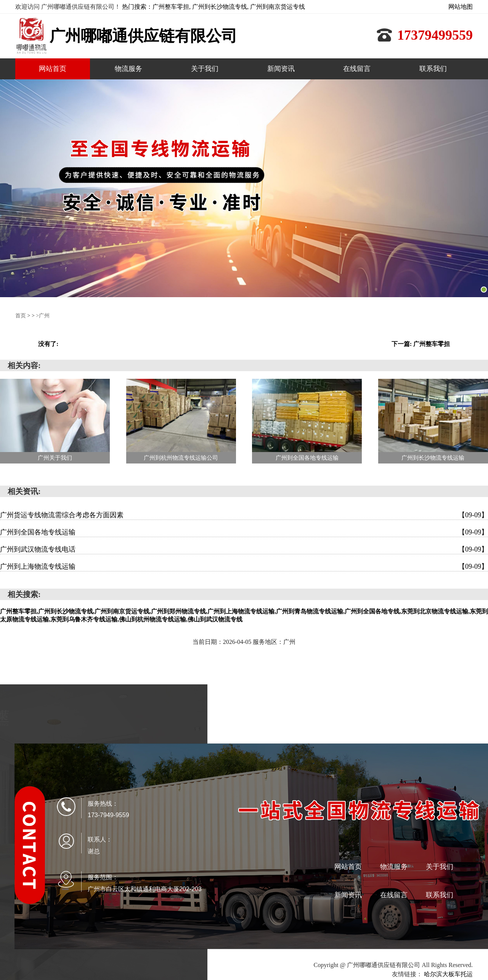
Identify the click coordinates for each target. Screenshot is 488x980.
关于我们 (205, 69)
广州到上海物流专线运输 (244, 566)
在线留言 (357, 69)
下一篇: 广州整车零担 (421, 344)
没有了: (48, 344)
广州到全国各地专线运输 (244, 532)
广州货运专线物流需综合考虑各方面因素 (244, 515)
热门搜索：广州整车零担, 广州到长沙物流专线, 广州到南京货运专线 (213, 7)
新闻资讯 (281, 69)
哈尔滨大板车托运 (448, 974)
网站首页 (53, 69)
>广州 (43, 316)
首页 (21, 316)
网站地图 (461, 7)
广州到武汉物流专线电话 (244, 549)
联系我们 (433, 69)
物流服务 (128, 69)
